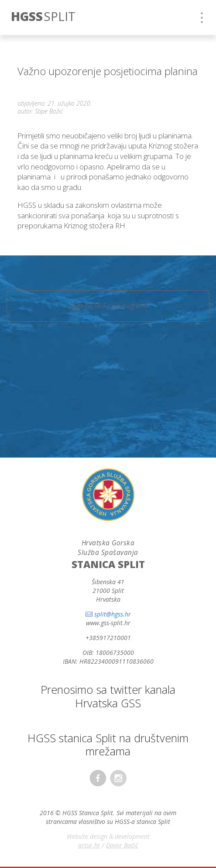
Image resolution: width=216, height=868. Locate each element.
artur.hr (89, 845)
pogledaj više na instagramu (108, 306)
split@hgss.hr (113, 614)
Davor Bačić (122, 845)
